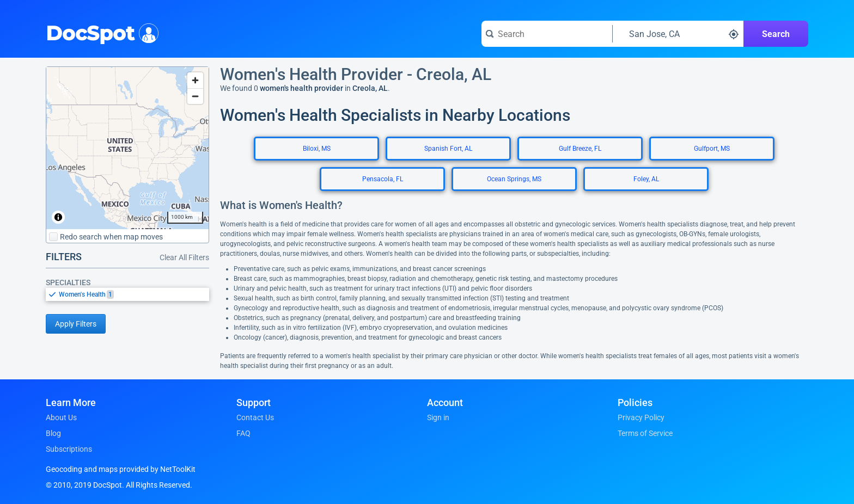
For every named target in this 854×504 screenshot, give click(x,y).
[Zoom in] (195, 80)
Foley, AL (646, 179)
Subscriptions (69, 449)
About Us (61, 417)
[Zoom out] (195, 96)
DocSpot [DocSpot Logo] (100, 32)
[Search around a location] (678, 34)
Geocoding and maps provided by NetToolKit (121, 469)
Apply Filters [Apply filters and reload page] (76, 324)
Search (776, 34)
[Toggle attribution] (58, 217)
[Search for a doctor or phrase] (547, 34)
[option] (134, 294)
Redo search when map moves (106, 237)
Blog (53, 433)
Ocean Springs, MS (514, 179)
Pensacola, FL (383, 179)
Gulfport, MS (712, 149)
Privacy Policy (641, 417)
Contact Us (255, 417)
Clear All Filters (184, 257)
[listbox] (127, 294)
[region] (127, 148)
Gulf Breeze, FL (580, 149)
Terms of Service (645, 433)
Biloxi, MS (317, 149)
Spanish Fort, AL (448, 149)
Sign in (438, 417)
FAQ (243, 433)
